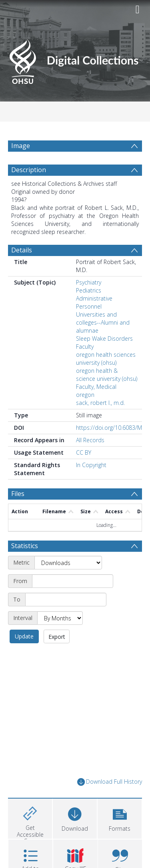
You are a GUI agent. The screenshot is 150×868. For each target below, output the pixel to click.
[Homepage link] (75, 59)
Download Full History (110, 782)
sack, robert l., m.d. (100, 403)
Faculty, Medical (96, 387)
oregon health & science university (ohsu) (107, 375)
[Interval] (60, 618)
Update (24, 636)
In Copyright (91, 465)
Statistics (25, 546)
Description (29, 170)
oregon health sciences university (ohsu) (106, 359)
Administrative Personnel (94, 302)
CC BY (84, 452)
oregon (85, 395)
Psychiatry (89, 282)
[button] (120, 818)
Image (21, 146)
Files (18, 494)
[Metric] (68, 563)
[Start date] (73, 581)
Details (22, 250)
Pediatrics (89, 290)
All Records (90, 440)
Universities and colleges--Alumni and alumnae (103, 322)
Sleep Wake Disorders (104, 338)
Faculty (85, 347)
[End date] (66, 600)
